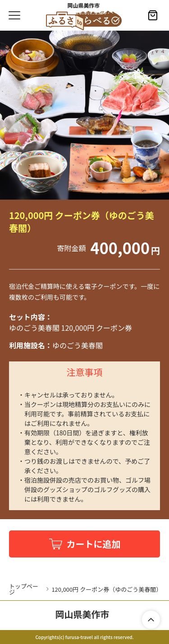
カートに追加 (94, 544)
